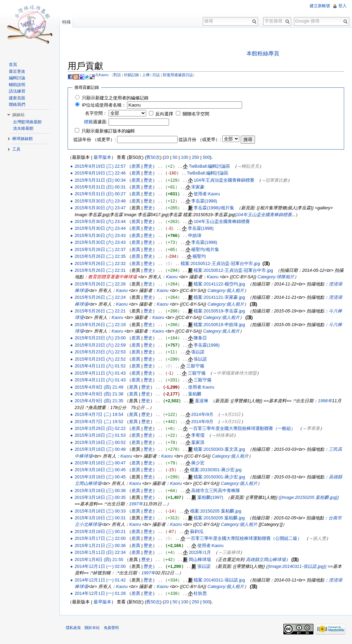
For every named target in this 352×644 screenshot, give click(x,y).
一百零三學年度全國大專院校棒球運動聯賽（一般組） (243, 428)
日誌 (157, 75)
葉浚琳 (202, 401)
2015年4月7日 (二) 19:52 (100, 422)
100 (186, 158)
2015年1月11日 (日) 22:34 (101, 553)
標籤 (89, 122)
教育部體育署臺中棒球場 (118, 277)
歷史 (149, 166)
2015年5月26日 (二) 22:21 (101, 311)
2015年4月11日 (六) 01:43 (101, 373)
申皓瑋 (195, 235)
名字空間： (97, 114)
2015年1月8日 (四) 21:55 (100, 559)
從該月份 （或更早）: (201, 140)
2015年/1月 (201, 553)
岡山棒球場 (201, 559)
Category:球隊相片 (281, 277)
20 (167, 158)
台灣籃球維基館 (28, 122)
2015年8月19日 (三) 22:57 (101, 166)
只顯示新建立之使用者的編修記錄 (116, 98)
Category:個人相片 (227, 290)
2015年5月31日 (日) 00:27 (101, 194)
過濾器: (96, 122)
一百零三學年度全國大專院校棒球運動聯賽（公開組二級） (245, 539)
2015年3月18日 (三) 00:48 (101, 450)
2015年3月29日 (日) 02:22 (101, 428)
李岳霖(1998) (205, 201)
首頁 (13, 65)
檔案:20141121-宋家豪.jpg (220, 298)
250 (196, 158)
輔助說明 (17, 85)
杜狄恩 (201, 594)
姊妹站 (19, 115)
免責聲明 (112, 628)
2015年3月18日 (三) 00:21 (101, 531)
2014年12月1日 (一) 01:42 (101, 580)
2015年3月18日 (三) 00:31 (101, 518)
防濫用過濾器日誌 (179, 75)
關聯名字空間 (197, 114)
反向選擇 (165, 114)
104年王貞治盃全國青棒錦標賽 (225, 180)
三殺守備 (196, 366)
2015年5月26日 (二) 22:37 (101, 249)
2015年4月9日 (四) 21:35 (100, 401)
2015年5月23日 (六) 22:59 (101, 345)
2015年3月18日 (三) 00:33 (101, 511)
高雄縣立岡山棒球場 (266, 559)
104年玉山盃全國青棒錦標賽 (265, 215)
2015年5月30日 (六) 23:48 (101, 201)
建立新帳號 (320, 6)
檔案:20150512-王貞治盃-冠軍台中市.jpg (221, 263)
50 (176, 158)
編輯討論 (17, 78)
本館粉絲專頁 (263, 53)
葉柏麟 (196, 394)
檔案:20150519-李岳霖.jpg (220, 311)
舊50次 (154, 158)
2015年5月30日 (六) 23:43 (101, 235)
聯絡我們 (17, 104)
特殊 (67, 22)
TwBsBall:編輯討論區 (210, 166)
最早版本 (103, 158)
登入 (342, 6)
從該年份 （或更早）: (96, 140)
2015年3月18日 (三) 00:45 (101, 470)
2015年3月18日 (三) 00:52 (101, 442)
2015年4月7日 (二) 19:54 (100, 415)
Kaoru (105, 75)
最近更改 (17, 71)
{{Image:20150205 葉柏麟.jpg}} (310, 497)
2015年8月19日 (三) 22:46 (101, 173)
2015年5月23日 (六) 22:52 (101, 359)
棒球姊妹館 (23, 139)
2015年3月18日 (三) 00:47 (101, 463)
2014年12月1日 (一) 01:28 (101, 594)
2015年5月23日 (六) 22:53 (101, 352)
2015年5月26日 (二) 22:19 (101, 325)
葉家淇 (199, 442)
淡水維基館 (24, 128)
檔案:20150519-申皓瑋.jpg (220, 325)
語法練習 (17, 91)
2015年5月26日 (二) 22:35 (101, 257)
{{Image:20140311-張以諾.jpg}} (297, 566)
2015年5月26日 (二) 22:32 (101, 263)
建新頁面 (17, 98)
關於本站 (93, 628)
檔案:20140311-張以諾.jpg (220, 580)
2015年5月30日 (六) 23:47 (101, 208)
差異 (137, 166)
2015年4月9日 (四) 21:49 (100, 387)
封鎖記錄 (132, 75)
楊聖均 (200, 257)
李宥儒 (199, 436)
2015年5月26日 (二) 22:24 (101, 298)
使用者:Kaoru (208, 194)
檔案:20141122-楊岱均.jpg (220, 284)
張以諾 (199, 352)
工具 (17, 149)
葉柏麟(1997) (211, 497)
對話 (118, 75)
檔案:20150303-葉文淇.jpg (220, 450)
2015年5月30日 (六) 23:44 (101, 221)
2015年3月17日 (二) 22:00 (101, 539)
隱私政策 (74, 628)
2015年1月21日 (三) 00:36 (101, 545)
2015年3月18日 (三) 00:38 (101, 491)
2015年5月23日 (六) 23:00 (101, 338)
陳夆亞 (201, 338)
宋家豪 (199, 187)
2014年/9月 (203, 415)
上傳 (146, 75)
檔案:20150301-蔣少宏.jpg (217, 470)
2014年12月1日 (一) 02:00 (101, 566)
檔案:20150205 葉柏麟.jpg (217, 511)
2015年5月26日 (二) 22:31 (101, 271)
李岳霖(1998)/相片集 (215, 208)
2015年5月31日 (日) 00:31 (101, 187)
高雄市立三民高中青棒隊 (217, 491)
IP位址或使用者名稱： (105, 105)
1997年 (137, 504)
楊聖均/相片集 (206, 249)
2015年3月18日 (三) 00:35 (101, 497)
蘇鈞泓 (198, 531)
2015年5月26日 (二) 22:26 (101, 284)
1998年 (326, 401)
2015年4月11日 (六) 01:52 (101, 366)
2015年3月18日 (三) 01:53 (101, 436)
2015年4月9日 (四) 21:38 (100, 394)
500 (207, 158)
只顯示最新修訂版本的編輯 (109, 131)
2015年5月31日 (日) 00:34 (101, 180)
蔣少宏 (199, 463)
